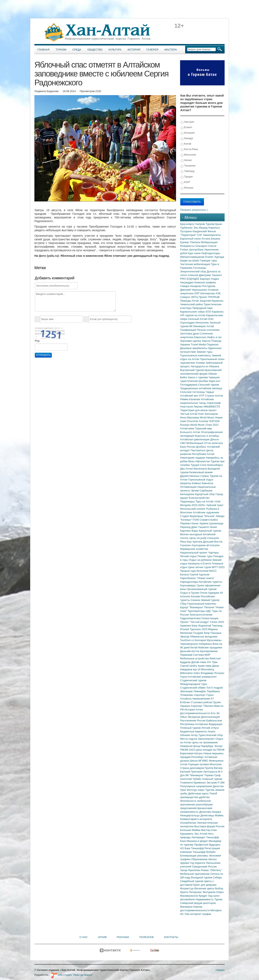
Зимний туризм (210, 600)
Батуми (196, 596)
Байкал (197, 483)
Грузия (217, 702)
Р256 (196, 520)
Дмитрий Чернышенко (194, 290)
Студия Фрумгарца (192, 516)
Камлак (198, 907)
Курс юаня (195, 253)
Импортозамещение (193, 257)
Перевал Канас (190, 523)
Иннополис (203, 323)
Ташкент (217, 275)
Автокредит (199, 837)
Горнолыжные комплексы (196, 355)
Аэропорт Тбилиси (203, 706)
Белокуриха (188, 494)
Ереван (185, 242)
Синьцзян (213, 538)
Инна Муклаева (190, 417)
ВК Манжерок (198, 326)
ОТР (202, 396)
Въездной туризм (202, 877)
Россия (212, 867)
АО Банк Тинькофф (192, 848)
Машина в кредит (198, 841)
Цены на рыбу (198, 538)
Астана (206, 239)
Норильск (214, 228)
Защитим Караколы (211, 301)
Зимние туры (205, 352)
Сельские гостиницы (193, 392)
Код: (37, 341)
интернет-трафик (201, 914)
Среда (77, 50)
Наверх (220, 970)
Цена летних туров (200, 567)
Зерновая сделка (191, 341)
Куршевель (187, 834)
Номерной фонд (190, 746)
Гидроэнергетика (191, 618)
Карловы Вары (189, 531)
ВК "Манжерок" (195, 775)
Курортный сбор (205, 494)
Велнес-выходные (192, 534)
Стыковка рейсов (202, 702)
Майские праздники (210, 647)
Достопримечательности (195, 713)
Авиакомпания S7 (203, 699)
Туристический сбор (211, 735)
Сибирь (217, 877)
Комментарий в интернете (196, 819)
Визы (192, 461)
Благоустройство (199, 498)
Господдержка (189, 385)
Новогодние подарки (193, 458)
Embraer (185, 702)
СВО (183, 443)
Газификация (188, 330)
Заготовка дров (190, 334)
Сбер (184, 604)
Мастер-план (209, 830)
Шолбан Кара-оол (209, 381)
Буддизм (186, 662)
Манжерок (187, 907)
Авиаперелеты (212, 235)
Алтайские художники (206, 512)
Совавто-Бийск (209, 520)
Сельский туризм (209, 385)
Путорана (186, 231)
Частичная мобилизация (195, 264)
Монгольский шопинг (193, 509)
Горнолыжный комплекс (202, 604)
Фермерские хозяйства (194, 549)
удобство (204, 797)
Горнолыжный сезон (212, 359)
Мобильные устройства (195, 658)
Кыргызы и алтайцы (207, 436)
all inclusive (213, 545)
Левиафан (200, 691)
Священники (200, 867)
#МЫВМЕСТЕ (212, 407)
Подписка (212, 344)
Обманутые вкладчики (204, 637)
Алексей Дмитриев (200, 275)
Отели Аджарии (210, 593)
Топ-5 (210, 688)
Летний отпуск (210, 728)
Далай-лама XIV (202, 662)
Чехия (213, 527)
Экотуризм (209, 892)
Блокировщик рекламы (194, 856)
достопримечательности (195, 910)
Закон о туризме (198, 377)
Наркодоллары (190, 582)
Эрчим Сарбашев (202, 491)
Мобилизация (195, 443)
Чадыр (210, 392)
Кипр (207, 633)
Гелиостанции (210, 618)
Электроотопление (201, 615)
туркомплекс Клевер (193, 363)
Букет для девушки (205, 885)
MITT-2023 (218, 567)
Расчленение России (193, 720)
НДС (209, 611)
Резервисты (188, 246)
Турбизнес (187, 228)
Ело (213, 713)
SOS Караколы (214, 312)
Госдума (198, 633)
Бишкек (216, 239)
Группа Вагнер (214, 768)
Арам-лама (205, 666)
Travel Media (199, 344)
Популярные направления (196, 786)
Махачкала (201, 469)
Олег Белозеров (208, 414)
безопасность (189, 801)
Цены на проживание (205, 742)
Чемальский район (192, 304)
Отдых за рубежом (200, 560)
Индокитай (205, 626)
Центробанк (197, 250)
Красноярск (187, 224)
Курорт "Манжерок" (192, 607)
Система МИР (202, 655)
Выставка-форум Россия (209, 826)
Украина (185, 706)
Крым (218, 224)
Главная (44, 50)
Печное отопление (208, 330)
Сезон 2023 (217, 622)
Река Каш (186, 542)
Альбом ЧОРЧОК (209, 421)
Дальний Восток (213, 542)
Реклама (123, 937)
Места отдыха (189, 739)
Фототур (192, 790)
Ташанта (204, 527)
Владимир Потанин (212, 673)
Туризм (61, 50)
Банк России (188, 447)
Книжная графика (205, 282)
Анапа (211, 731)
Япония (187, 188)
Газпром (200, 224)
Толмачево (187, 695)
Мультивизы (214, 640)
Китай (186, 144)
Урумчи (204, 523)
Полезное (146, 937)
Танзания (188, 166)
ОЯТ (197, 293)
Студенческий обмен (193, 688)
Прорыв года (188, 571)
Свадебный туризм (192, 881)
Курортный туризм (210, 531)
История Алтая (194, 710)
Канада (187, 138)
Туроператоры (197, 611)
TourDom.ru (187, 640)
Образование (200, 859)
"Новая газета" (206, 578)
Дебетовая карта (199, 794)
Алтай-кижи (187, 428)
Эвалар (185, 637)
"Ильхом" (210, 516)
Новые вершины (213, 753)
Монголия (188, 155)
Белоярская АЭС (211, 293)
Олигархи (201, 246)
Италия (185, 629)
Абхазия (185, 735)
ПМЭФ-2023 (188, 750)
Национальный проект (194, 553)
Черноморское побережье (196, 644)
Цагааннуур (216, 523)
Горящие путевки (199, 764)
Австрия (187, 122)
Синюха (196, 600)
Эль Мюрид (201, 228)
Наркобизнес (188, 578)
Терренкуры (188, 501)
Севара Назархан (191, 286)
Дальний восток (190, 651)
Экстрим (212, 783)
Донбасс (202, 447)
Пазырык (216, 633)
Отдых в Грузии (190, 593)
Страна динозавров (192, 768)
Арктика (198, 542)
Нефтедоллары (211, 253)
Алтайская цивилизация (195, 439)
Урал (183, 790)
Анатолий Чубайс (191, 779)
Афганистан (203, 461)
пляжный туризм (212, 779)
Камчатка (208, 483)
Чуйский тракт (215, 505)
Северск (186, 297)
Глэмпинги (187, 783)
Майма (219, 815)
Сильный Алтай (198, 319)
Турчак (218, 899)
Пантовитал (198, 450)
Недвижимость (205, 899)
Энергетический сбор (193, 271)
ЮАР (185, 182)
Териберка (213, 691)
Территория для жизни (194, 410)
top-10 (197, 669)
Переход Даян (189, 527)
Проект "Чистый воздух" (195, 622)
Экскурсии (194, 717)
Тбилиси (195, 242)
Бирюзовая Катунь (192, 753)
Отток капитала (213, 443)
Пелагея (210, 607)
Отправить (43, 355)
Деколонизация (210, 717)
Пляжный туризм (191, 728)
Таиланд (217, 626)
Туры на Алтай (205, 501)
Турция (187, 177)
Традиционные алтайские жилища (201, 388)
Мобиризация (209, 242)
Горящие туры (209, 261)
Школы (212, 859)
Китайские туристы (211, 582)
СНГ (200, 235)
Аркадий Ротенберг (192, 757)
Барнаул (205, 279)
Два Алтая (187, 469)
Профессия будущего (207, 845)
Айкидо (220, 516)
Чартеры (213, 553)
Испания (188, 133)
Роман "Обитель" (211, 870)
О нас (84, 937)
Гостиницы (200, 268)
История (134, 50)
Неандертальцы (190, 815)
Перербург (208, 746)
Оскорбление (189, 823)
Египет (186, 127)
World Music (208, 417)
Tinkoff (213, 794)
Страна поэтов (214, 396)
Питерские (196, 892)
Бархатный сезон (191, 239)
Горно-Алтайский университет (198, 677)
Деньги (214, 439)
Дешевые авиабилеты (194, 348)
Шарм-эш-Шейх (190, 261)
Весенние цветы (205, 888)
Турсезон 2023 (199, 629)
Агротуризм (199, 545)
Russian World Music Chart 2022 (199, 425)
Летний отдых (189, 556)
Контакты (171, 937)
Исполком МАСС (207, 571)
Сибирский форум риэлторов (198, 903)
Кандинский (200, 231)
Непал (186, 160)
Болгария (201, 640)
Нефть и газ (214, 337)
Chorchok (193, 421)
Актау (195, 735)
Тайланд (188, 171)
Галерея (152, 50)
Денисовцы (208, 815)
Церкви (185, 863)
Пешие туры (205, 556)
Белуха (185, 574)
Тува (215, 662)
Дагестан (218, 786)
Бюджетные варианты (194, 731)
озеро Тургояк (206, 790)
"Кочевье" (186, 520)
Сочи (204, 465)
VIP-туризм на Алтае (193, 315)
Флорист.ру (187, 888)
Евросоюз (201, 337)
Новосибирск (215, 465)
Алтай (210, 326)
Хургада (219, 257)
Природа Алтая (190, 301)
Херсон (207, 341)
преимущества (189, 797)
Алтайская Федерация (209, 724)
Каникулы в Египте (200, 564)
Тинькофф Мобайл (204, 852)
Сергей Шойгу (189, 666)
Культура (115, 50)
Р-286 (221, 783)
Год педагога (198, 863)
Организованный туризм (202, 589)
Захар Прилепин (191, 870)
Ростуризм (209, 286)
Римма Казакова (191, 399)
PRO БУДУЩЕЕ (190, 279)
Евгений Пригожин (192, 772)
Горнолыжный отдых (201, 480)
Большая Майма (191, 830)
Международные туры (194, 684)
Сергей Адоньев (200, 574)
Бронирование (209, 651)
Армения (186, 626)
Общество (95, 50)
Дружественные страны (195, 476)
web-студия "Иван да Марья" (72, 975)
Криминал (200, 783)
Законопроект (207, 739)
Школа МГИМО (199, 761)
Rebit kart (215, 658)
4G (182, 914)
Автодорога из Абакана (205, 366)
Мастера (171, 50)
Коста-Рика (189, 149)
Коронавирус (188, 585)
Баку (195, 626)
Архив (102, 937)
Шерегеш (186, 483)
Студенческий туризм (193, 680)
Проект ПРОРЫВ (209, 297)
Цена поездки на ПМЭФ (210, 750)
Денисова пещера (210, 812)
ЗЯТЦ (195, 297)
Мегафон (216, 910)
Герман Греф (213, 775)
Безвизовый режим (201, 472)
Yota (187, 914)
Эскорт (219, 746)
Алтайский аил (189, 396)
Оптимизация (189, 487)
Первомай (187, 655)
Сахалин (186, 545)
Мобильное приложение (195, 874)
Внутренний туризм (192, 370)
